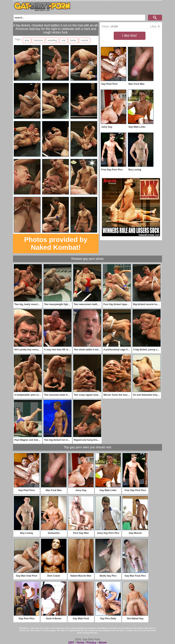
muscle (85, 40)
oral (63, 40)
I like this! (130, 36)
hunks (73, 40)
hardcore (38, 40)
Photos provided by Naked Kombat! (56, 243)
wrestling (52, 40)
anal (27, 40)
